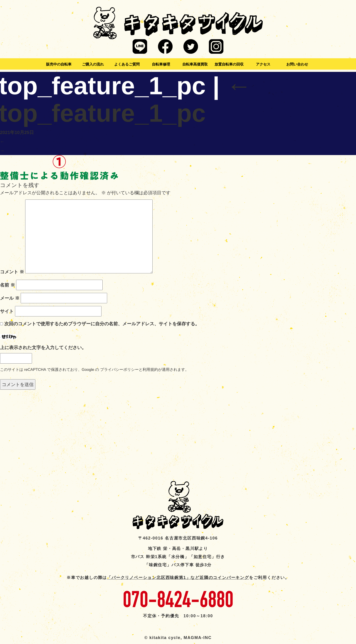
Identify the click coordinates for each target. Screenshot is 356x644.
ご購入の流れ (93, 64)
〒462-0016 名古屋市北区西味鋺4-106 (178, 538)
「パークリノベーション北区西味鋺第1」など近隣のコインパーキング (178, 578)
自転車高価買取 (195, 64)
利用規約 (150, 370)
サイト (7, 311)
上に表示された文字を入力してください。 (43, 348)
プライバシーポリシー (119, 370)
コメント (12, 272)
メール (10, 298)
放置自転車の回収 (229, 64)
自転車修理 (161, 64)
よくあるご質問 (127, 64)
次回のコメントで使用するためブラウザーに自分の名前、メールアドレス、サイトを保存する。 (102, 324)
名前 (7, 285)
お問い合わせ (297, 64)
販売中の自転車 (59, 64)
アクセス (263, 64)
